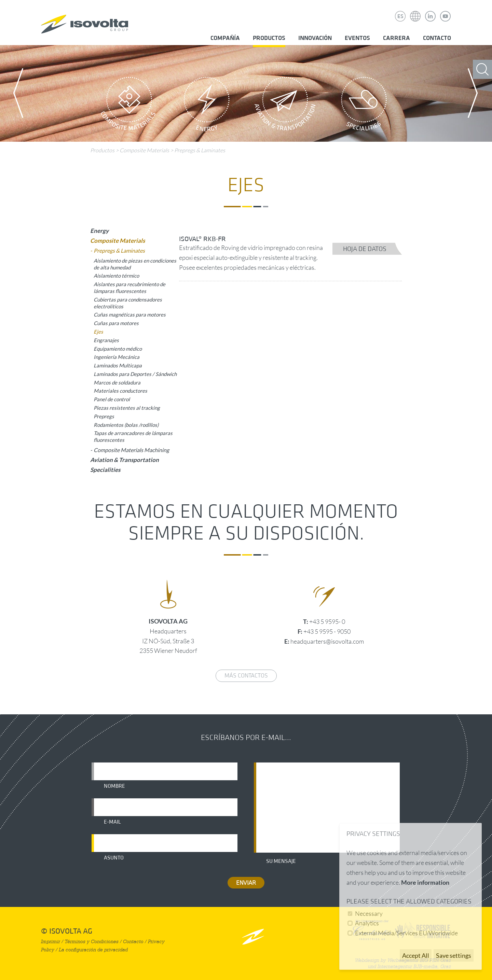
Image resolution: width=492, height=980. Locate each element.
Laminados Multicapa (118, 365)
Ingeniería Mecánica (117, 357)
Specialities (364, 106)
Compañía (225, 38)
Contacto (437, 38)
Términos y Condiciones (92, 942)
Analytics (367, 923)
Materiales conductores (120, 391)
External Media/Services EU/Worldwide (406, 933)
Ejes (98, 332)
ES (400, 16)
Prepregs (104, 416)
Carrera (397, 38)
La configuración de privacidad (93, 950)
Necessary (369, 913)
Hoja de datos (365, 249)
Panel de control (112, 399)
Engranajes (106, 340)
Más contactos (246, 676)
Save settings (454, 955)
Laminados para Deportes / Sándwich (135, 374)
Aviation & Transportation (285, 106)
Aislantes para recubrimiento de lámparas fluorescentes (129, 288)
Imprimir (51, 942)
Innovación (315, 38)
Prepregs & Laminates (200, 150)
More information (425, 882)
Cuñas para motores (116, 323)
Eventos (357, 38)
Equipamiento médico (118, 349)
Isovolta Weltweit (415, 11)
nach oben (253, 936)
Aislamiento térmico (116, 276)
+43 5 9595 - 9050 (327, 631)
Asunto (114, 858)
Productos (269, 38)
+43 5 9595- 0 (327, 621)
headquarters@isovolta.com (327, 641)
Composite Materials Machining (131, 450)
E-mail (112, 822)
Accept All (416, 955)
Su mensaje (281, 861)
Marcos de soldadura (117, 382)
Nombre (114, 786)
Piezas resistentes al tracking (127, 408)
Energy (207, 106)
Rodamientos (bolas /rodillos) (126, 425)
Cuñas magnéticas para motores (130, 314)
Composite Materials (128, 106)
